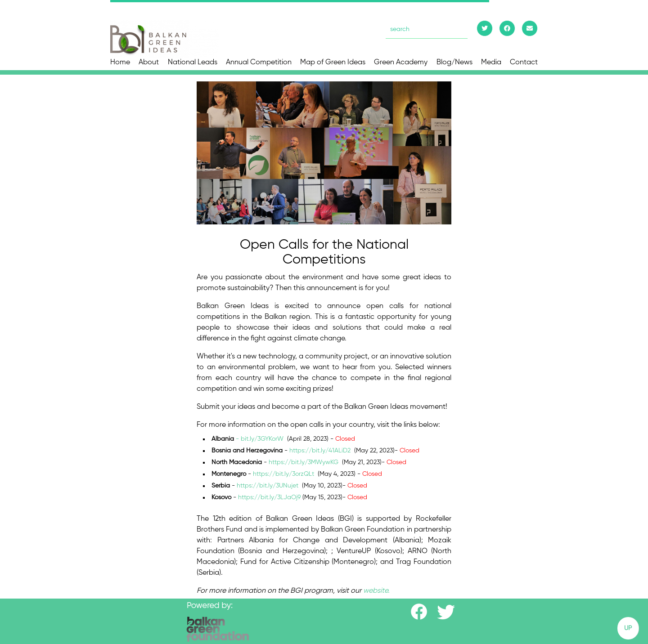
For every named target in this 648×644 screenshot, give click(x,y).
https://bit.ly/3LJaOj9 (269, 497)
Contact (524, 63)
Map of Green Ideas (333, 63)
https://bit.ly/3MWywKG (304, 462)
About (149, 63)
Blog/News (454, 63)
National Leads (193, 63)
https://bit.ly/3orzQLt (283, 474)
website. (376, 591)
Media (491, 63)
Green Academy (401, 63)
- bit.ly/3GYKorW (260, 439)
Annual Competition (259, 63)
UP (628, 628)
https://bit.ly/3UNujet (268, 486)
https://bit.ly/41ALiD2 (321, 451)
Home (120, 63)
